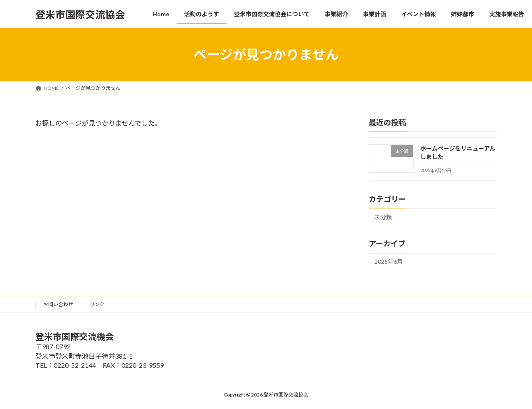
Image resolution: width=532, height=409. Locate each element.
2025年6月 (389, 262)
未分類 (383, 217)
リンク (97, 304)
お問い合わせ (58, 304)
